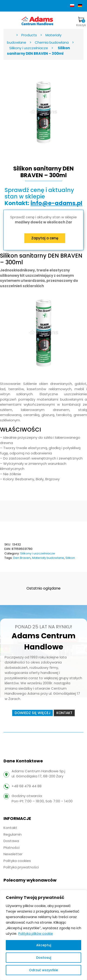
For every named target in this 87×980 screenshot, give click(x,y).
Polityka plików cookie (36, 934)
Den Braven (22, 558)
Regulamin (13, 834)
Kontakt (10, 828)
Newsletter (13, 854)
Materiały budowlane (48, 558)
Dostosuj (44, 958)
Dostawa (11, 841)
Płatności (11, 848)
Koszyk (81, 22)
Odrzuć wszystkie (43, 970)
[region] (43, 935)
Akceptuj (44, 945)
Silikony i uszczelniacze (38, 553)
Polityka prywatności (21, 867)
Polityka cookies (17, 861)
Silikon (70, 558)
